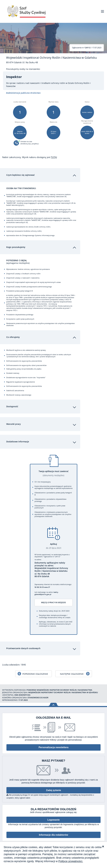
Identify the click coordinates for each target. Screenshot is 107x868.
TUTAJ (54, 157)
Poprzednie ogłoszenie (35, 672)
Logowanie (54, 818)
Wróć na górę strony (54, 702)
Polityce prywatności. (71, 861)
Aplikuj (54, 544)
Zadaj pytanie (53, 788)
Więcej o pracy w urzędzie (54, 600)
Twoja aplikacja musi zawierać (54, 471)
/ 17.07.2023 (87, 48)
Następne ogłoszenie (72, 672)
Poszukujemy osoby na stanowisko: (23, 69)
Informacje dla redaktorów (54, 833)
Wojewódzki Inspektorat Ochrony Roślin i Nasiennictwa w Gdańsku (51, 58)
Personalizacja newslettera (54, 745)
